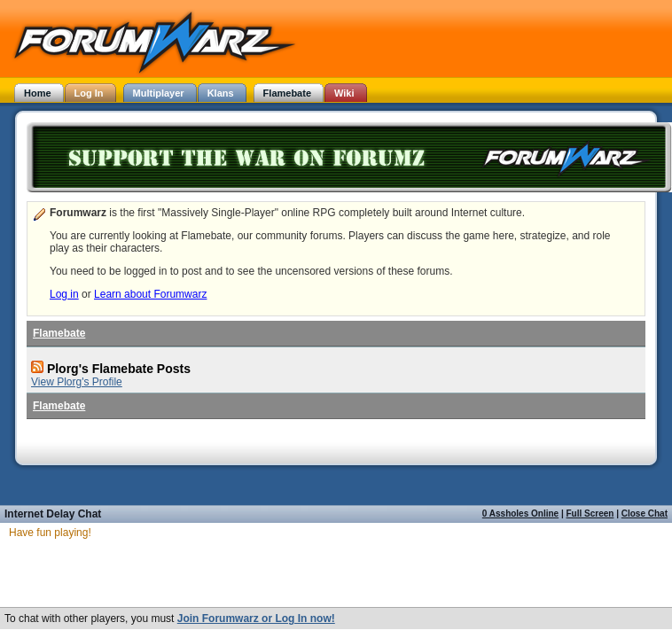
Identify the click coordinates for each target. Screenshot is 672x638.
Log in (64, 294)
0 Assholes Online (520, 514)
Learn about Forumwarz (150, 294)
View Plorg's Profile (77, 382)
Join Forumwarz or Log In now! (256, 619)
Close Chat (645, 514)
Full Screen (590, 514)
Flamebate (59, 333)
